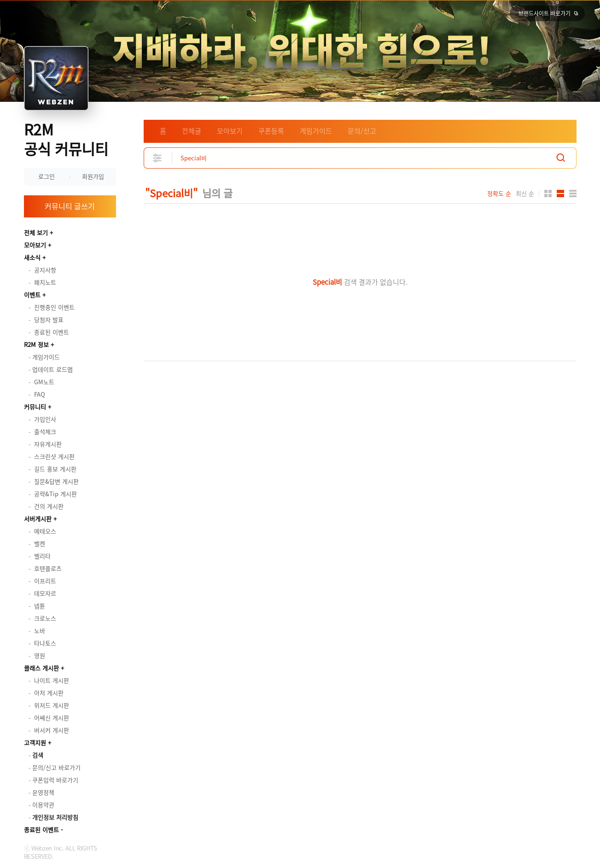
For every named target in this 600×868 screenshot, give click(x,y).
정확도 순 (499, 194)
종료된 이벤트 (41, 830)
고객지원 (35, 742)
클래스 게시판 (41, 668)
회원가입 (93, 176)
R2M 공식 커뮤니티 (66, 139)
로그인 (47, 176)
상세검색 (158, 158)
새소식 (32, 257)
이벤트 (32, 295)
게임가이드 (316, 131)
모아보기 (35, 245)
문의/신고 (362, 131)
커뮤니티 (35, 407)
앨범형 (560, 194)
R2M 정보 (36, 344)
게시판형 (573, 194)
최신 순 (525, 194)
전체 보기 (36, 232)
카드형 (548, 194)
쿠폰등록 (271, 131)
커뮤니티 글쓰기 (70, 206)
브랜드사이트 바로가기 (545, 13)
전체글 (192, 131)
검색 (561, 158)
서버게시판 (38, 519)
